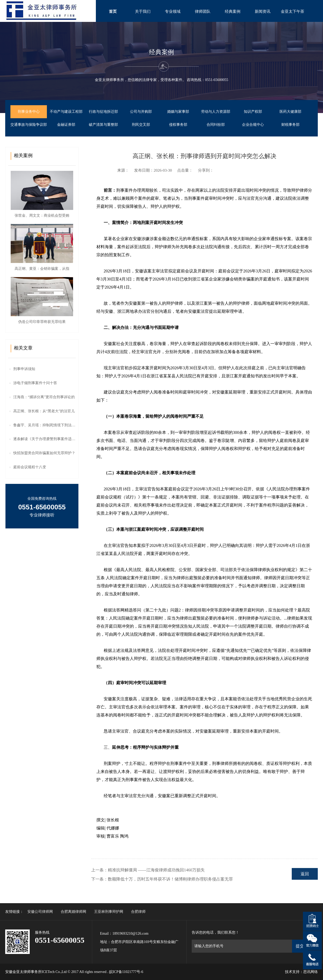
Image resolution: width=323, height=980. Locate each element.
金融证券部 (66, 125)
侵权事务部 (178, 125)
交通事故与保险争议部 (29, 125)
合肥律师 (138, 912)
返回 (305, 874)
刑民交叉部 (141, 125)
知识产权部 (253, 112)
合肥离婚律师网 (73, 912)
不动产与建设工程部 (66, 112)
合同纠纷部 (216, 125)
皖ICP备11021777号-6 (126, 972)
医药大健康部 (290, 112)
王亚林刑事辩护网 (109, 912)
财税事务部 (290, 125)
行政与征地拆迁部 (103, 112)
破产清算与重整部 (103, 125)
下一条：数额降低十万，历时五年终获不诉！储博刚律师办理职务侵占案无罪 (162, 879)
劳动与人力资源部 (216, 112)
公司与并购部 (141, 112)
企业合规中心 (253, 125)
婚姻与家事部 (178, 112)
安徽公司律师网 (40, 912)
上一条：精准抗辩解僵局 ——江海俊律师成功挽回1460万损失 (148, 870)
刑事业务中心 (29, 112)
